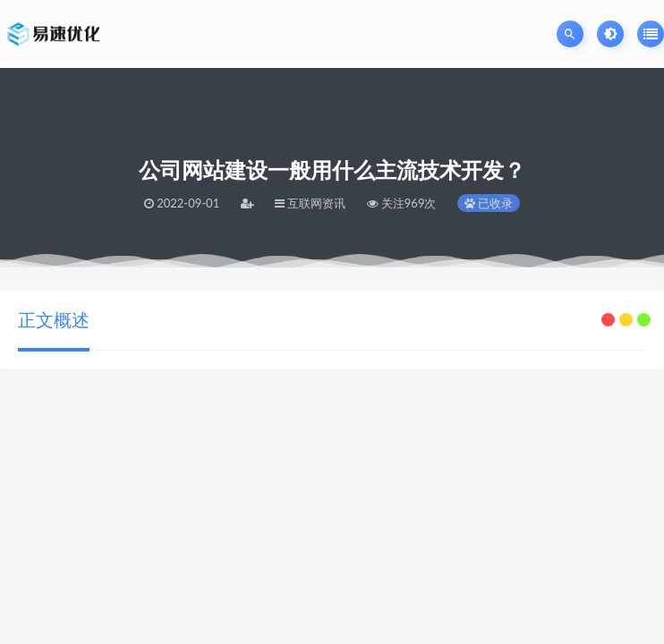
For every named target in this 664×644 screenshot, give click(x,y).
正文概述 (54, 319)
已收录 (489, 203)
